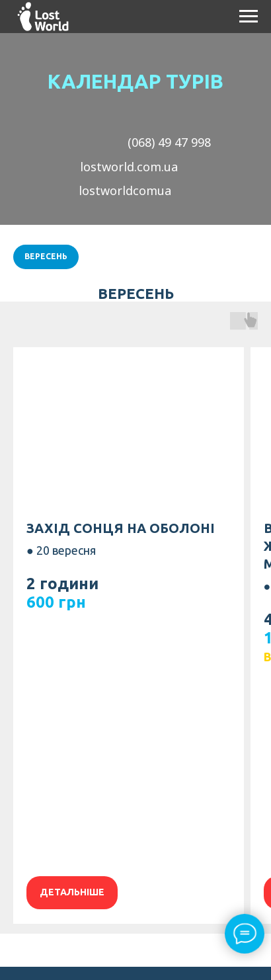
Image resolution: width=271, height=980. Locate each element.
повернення (142, 846)
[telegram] (162, 947)
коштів (201, 846)
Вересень (46, 256)
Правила (77, 846)
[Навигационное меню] (249, 17)
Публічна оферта (135, 830)
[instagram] (135, 947)
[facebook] (109, 947)
